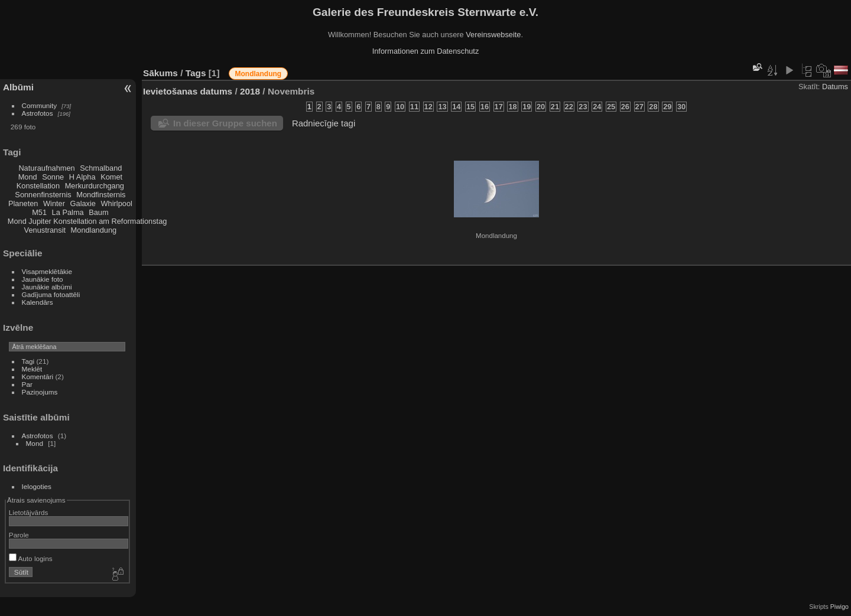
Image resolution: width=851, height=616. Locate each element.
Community (40, 105)
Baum (98, 212)
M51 (39, 212)
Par (27, 384)
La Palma (68, 212)
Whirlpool (117, 203)
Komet (111, 177)
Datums (835, 87)
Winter (54, 203)
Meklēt (32, 369)
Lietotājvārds (29, 512)
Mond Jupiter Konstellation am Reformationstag (87, 221)
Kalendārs (38, 302)
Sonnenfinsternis (43, 195)
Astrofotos (38, 113)
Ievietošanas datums (188, 91)
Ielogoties (37, 486)
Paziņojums (40, 392)
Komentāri (38, 377)
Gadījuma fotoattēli (51, 294)
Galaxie (83, 203)
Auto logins (31, 558)
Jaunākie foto (43, 279)
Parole (19, 535)
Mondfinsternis (101, 195)
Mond (28, 177)
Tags (196, 73)
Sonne (53, 177)
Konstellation (38, 186)
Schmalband (101, 168)
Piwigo (839, 607)
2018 (250, 91)
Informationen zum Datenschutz (426, 51)
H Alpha (82, 177)
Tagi (28, 361)
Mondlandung (94, 230)
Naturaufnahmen (46, 168)
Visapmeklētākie (47, 271)
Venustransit (45, 230)
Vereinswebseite (493, 35)
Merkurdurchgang (95, 186)
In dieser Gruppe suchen (225, 123)
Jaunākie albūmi (47, 287)
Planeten (23, 203)
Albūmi (18, 87)
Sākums (160, 73)
